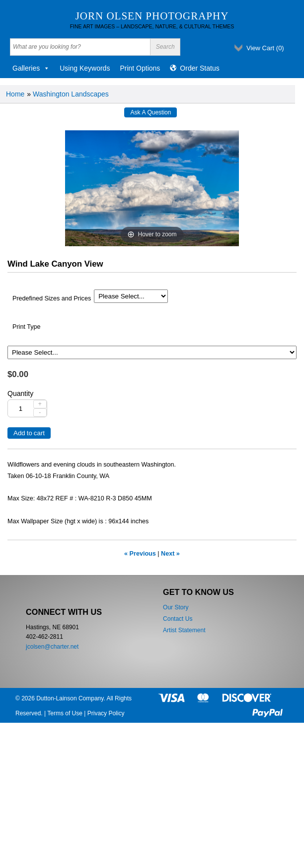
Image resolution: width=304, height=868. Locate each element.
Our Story (176, 607)
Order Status (199, 68)
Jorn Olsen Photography (152, 16)
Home (15, 94)
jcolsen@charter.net (52, 647)
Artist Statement (184, 630)
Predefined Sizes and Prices (52, 298)
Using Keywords (85, 68)
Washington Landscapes (71, 94)
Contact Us (178, 619)
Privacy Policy (106, 713)
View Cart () (265, 48)
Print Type (26, 327)
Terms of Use (65, 713)
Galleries (31, 68)
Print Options (140, 68)
